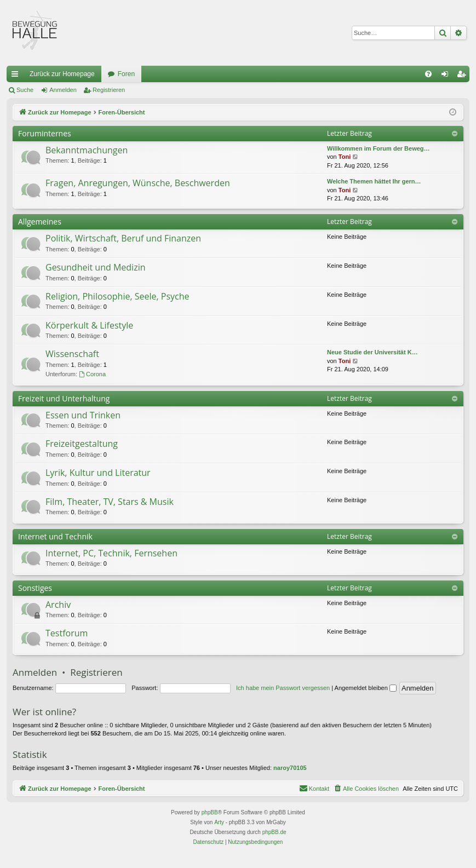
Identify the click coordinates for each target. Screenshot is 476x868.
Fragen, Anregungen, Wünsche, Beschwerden (138, 183)
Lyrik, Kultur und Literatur (98, 473)
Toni (345, 157)
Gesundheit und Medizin (95, 267)
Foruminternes (45, 133)
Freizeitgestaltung (82, 444)
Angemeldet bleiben (366, 688)
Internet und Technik (55, 536)
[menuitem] (428, 74)
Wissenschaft (72, 354)
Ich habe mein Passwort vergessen (283, 688)
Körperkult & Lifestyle (89, 325)
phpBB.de (274, 832)
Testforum (67, 633)
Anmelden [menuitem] (447, 76)
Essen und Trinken (83, 415)
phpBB (210, 812)
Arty (219, 822)
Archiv (58, 605)
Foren (126, 74)
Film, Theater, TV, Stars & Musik (110, 502)
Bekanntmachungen (87, 150)
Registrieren (109, 90)
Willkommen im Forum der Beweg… (378, 148)
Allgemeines (40, 222)
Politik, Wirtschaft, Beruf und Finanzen (123, 238)
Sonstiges (35, 588)
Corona (92, 374)
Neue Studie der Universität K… (372, 352)
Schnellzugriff (17, 76)
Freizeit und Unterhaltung (64, 398)
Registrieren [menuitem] (464, 76)
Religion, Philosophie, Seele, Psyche (117, 296)
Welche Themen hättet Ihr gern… (374, 181)
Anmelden (63, 90)
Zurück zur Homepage (62, 74)
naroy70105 (290, 768)
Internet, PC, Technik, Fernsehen (111, 553)
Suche (25, 90)
